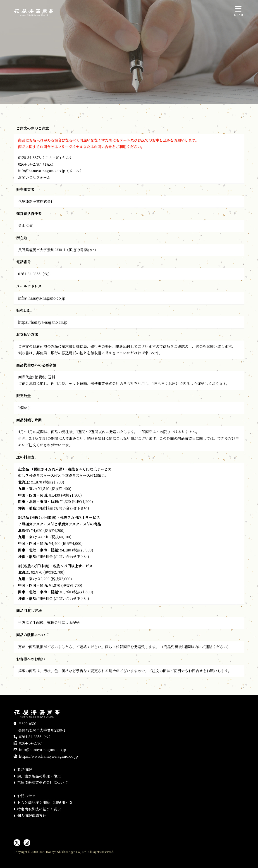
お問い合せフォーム (34, 177)
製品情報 (24, 770)
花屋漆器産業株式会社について (43, 782)
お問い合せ (26, 796)
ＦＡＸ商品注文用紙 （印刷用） (45, 802)
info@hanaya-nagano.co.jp (42, 171)
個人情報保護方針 (32, 816)
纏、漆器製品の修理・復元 (39, 776)
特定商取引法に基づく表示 (39, 809)
